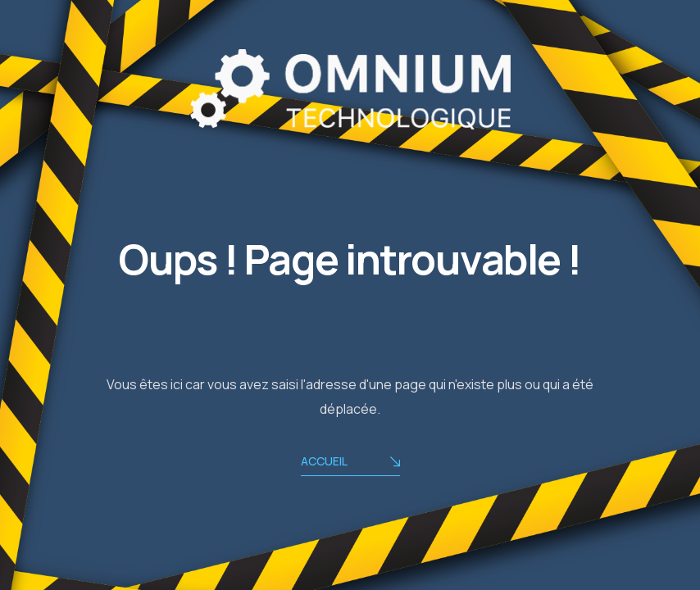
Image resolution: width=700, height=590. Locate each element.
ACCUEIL (350, 463)
